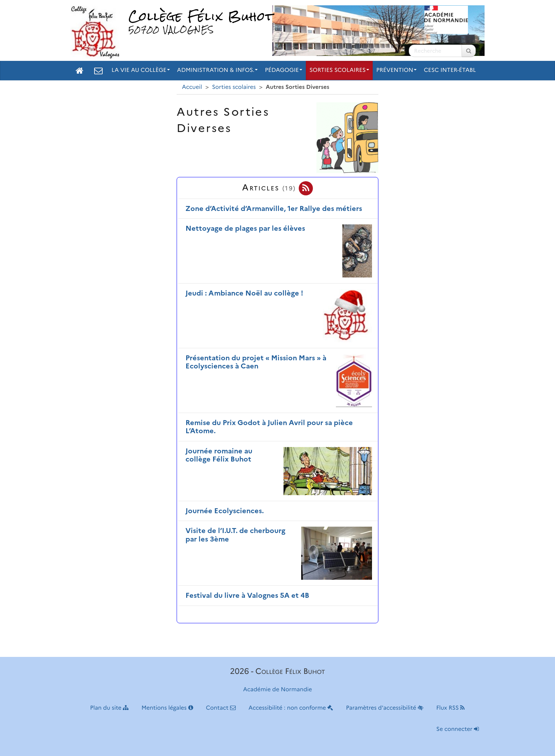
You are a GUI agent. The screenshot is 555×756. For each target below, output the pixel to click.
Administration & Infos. (217, 70)
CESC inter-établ (450, 70)
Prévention (396, 70)
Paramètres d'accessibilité (385, 708)
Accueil (192, 87)
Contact (221, 708)
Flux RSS (450, 708)
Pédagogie (284, 70)
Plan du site (110, 708)
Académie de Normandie (278, 690)
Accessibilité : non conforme (291, 708)
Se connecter (458, 729)
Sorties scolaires (339, 70)
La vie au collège (141, 70)
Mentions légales (167, 708)
